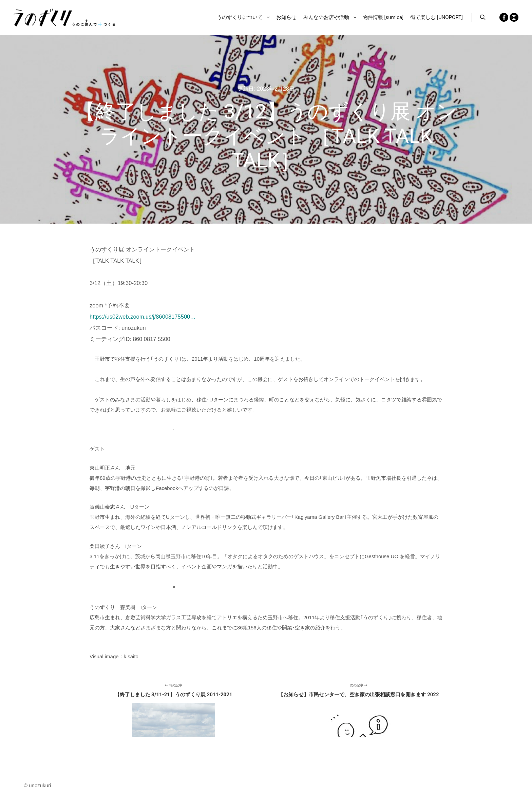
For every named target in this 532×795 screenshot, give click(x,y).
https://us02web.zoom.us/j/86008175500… (143, 317)
